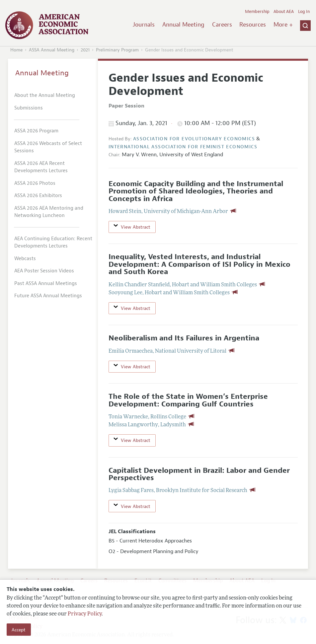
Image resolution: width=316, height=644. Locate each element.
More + (283, 25)
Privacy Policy (85, 614)
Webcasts (25, 259)
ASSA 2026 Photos (35, 183)
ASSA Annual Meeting (52, 50)
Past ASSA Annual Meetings (46, 284)
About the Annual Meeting (45, 95)
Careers (222, 25)
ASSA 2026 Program (36, 131)
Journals (144, 25)
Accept (19, 630)
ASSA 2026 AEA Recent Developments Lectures (41, 167)
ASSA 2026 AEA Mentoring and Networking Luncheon (49, 212)
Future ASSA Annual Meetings (48, 296)
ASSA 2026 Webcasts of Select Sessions (48, 147)
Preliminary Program (117, 50)
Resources (253, 25)
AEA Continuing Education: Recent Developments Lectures (53, 243)
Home (16, 50)
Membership (257, 12)
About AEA (284, 12)
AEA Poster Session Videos (44, 271)
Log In (304, 12)
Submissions (29, 108)
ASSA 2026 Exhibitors (38, 196)
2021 (85, 50)
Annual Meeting (183, 25)
